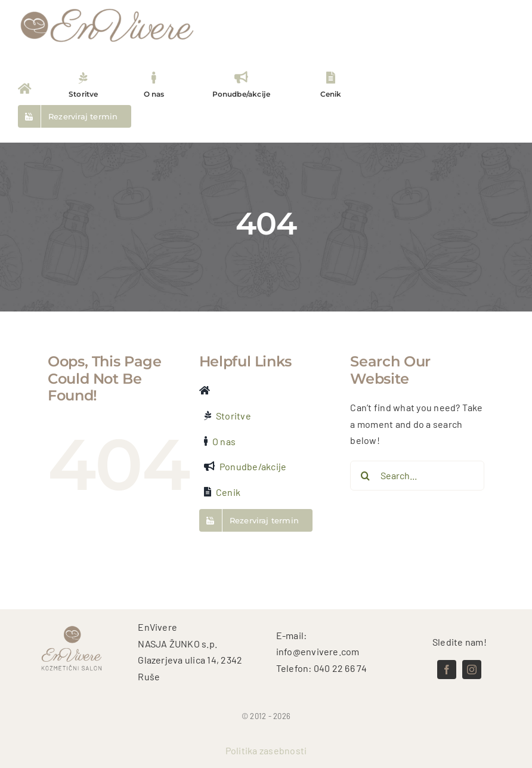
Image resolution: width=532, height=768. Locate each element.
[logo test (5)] (107, 7)
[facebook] (447, 670)
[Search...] (417, 476)
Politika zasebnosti (266, 750)
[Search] (365, 476)
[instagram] (472, 670)
